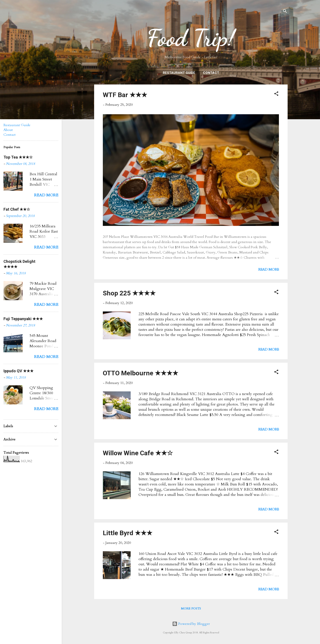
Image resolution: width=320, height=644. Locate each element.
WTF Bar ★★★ (125, 95)
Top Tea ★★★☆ (18, 157)
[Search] (285, 12)
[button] (276, 94)
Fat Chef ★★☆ (17, 209)
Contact (211, 73)
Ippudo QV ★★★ (18, 371)
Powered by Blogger (191, 624)
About (8, 130)
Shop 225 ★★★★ (129, 293)
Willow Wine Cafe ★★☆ (138, 453)
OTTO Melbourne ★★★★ (141, 373)
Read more (269, 270)
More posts (191, 608)
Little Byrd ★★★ (128, 533)
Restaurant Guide (179, 73)
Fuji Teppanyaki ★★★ (23, 319)
